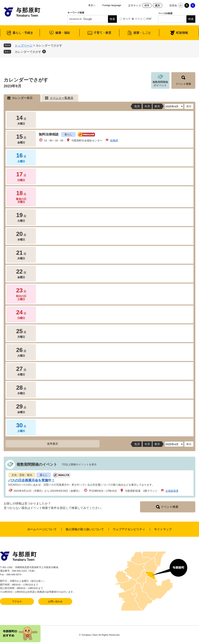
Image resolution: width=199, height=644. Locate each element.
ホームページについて (42, 529)
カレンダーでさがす (28, 52)
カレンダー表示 (22, 98)
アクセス (17, 601)
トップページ (24, 45)
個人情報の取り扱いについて (85, 529)
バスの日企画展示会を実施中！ (32, 480)
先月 (137, 106)
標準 (147, 5)
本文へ (92, 5)
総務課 (114, 140)
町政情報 (182, 33)
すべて (127, 19)
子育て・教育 (102, 33)
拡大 (158, 5)
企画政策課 (172, 491)
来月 (157, 106)
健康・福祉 (63, 33)
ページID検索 (165, 13)
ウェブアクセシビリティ (129, 529)
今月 (147, 106)
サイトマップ (163, 529)
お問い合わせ (55, 601)
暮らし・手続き (23, 33)
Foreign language (112, 5)
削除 (44, 51)
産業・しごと (142, 33)
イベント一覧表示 (62, 98)
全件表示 (53, 444)
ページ (139, 19)
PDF (149, 19)
